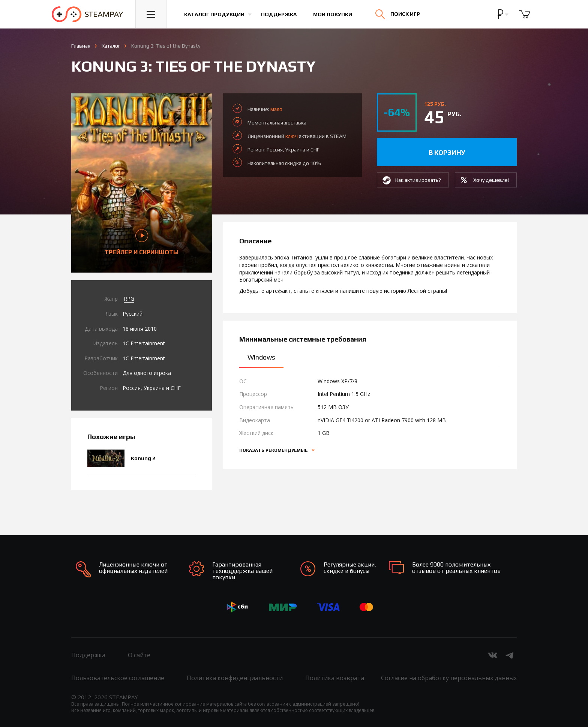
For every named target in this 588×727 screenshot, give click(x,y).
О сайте (139, 655)
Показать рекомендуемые (274, 450)
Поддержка (279, 14)
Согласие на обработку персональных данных (449, 678)
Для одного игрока (147, 373)
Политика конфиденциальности (235, 678)
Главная (81, 46)
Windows (261, 357)
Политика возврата (335, 678)
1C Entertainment (144, 343)
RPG (129, 299)
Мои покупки (333, 14)
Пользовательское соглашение (118, 678)
